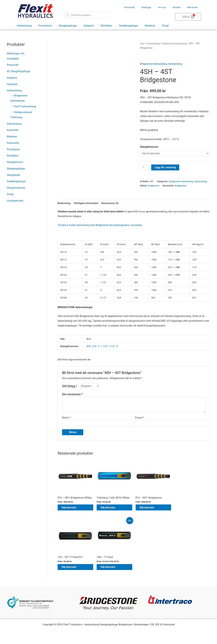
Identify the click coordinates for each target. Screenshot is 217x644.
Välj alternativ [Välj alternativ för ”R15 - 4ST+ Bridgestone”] (150, 517)
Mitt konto (193, 7)
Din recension (72, 400)
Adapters (89, 26)
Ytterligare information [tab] (87, 208)
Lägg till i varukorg (166, 168)
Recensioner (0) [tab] (113, 208)
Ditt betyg (70, 391)
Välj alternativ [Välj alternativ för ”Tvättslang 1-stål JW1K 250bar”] (111, 517)
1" (99, 351)
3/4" (95, 351)
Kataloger (146, 7)
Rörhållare (106, 26)
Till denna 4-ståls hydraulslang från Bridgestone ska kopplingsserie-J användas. (102, 230)
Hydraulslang (24, 26)
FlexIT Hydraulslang (25, 106)
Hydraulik (12, 84)
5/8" (89, 351)
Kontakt (177, 7)
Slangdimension (149, 147)
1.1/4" (105, 351)
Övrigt (165, 26)
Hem (142, 43)
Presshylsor (45, 26)
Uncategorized (15, 201)
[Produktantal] (144, 168)
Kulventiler (13, 130)
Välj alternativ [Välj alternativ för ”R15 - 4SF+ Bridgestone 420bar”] (72, 517)
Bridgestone (154, 190)
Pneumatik (13, 143)
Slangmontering (16, 188)
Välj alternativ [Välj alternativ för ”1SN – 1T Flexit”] (111, 578)
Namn (66, 423)
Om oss (162, 7)
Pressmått (129, 7)
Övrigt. (11, 194)
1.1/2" (113, 351)
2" (119, 351)
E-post (140, 423)
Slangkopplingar (68, 26)
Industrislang (14, 124)
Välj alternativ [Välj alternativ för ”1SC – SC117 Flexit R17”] (72, 578)
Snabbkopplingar (128, 26)
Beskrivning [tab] (64, 208)
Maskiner (150, 26)
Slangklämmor (15, 162)
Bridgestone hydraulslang (176, 43)
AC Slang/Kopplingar (19, 71)
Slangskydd (13, 175)
